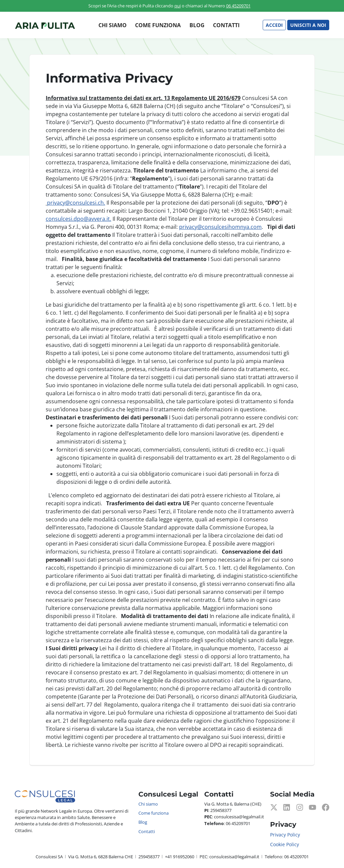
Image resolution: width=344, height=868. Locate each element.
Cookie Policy (285, 844)
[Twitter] (274, 807)
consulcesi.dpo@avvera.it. (78, 219)
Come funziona (158, 25)
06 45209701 (238, 6)
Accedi (274, 25)
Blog (197, 25)
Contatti (226, 25)
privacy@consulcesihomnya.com (220, 227)
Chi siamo (113, 25)
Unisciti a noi (308, 25)
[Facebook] (326, 807)
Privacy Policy (285, 835)
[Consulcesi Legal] (45, 25)
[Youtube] (312, 807)
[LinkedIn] (287, 807)
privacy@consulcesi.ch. (76, 203)
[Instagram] (300, 807)
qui (178, 6)
